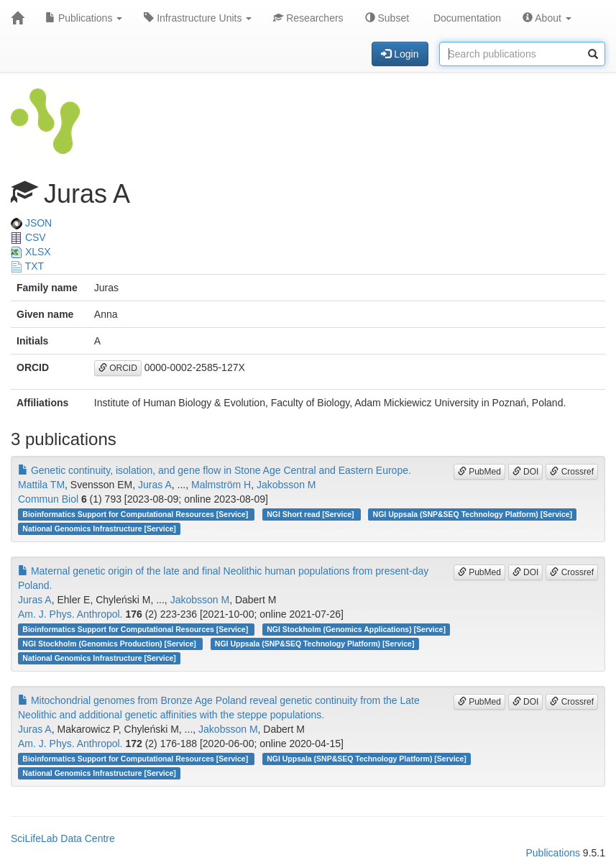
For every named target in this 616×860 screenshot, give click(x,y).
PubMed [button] (479, 472)
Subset (387, 18)
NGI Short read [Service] (311, 514)
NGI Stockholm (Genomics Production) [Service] (110, 644)
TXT (27, 266)
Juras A (155, 485)
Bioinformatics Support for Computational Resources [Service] (136, 514)
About (547, 18)
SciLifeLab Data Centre (63, 838)
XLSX (31, 252)
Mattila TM (41, 485)
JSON (31, 223)
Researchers (308, 18)
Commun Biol (48, 499)
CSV (28, 237)
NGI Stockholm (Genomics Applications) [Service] (356, 629)
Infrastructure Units (198, 18)
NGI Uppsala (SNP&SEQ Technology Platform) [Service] (473, 514)
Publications (84, 18)
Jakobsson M (286, 485)
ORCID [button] (118, 368)
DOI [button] (526, 472)
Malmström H (221, 485)
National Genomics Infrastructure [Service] (99, 529)
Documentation (466, 18)
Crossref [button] (572, 472)
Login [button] (400, 54)
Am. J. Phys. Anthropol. (70, 614)
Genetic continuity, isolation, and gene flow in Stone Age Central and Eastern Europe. (215, 470)
